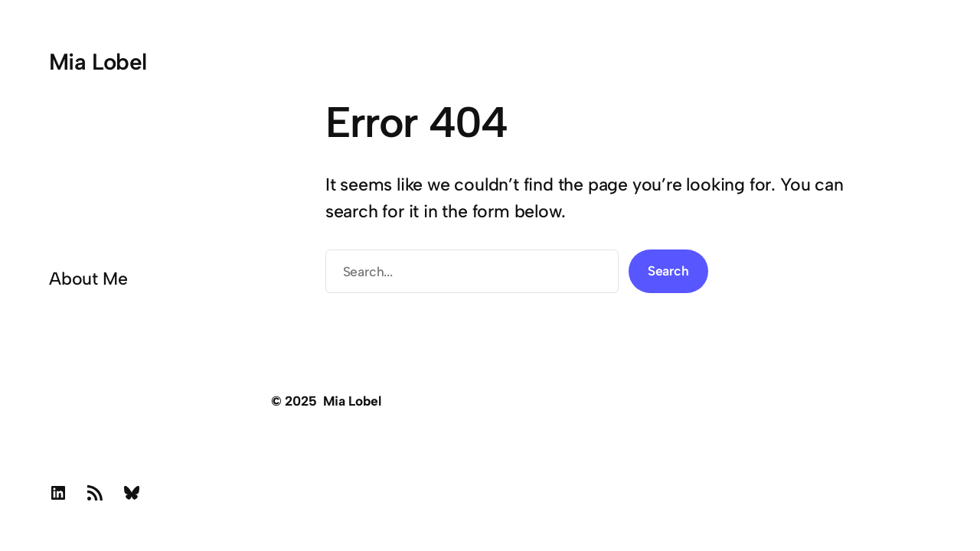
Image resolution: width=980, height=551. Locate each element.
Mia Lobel (98, 62)
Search (668, 271)
